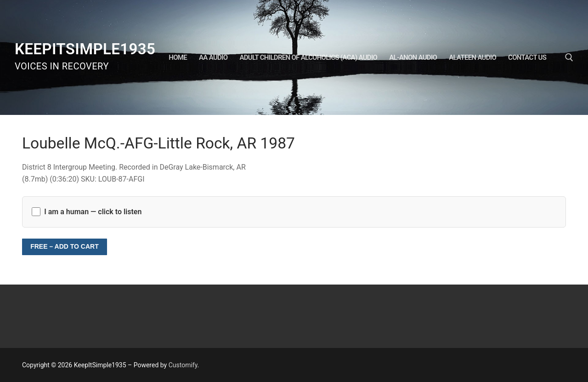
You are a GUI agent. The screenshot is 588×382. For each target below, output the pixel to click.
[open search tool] (569, 57)
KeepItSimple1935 (85, 49)
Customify (183, 365)
